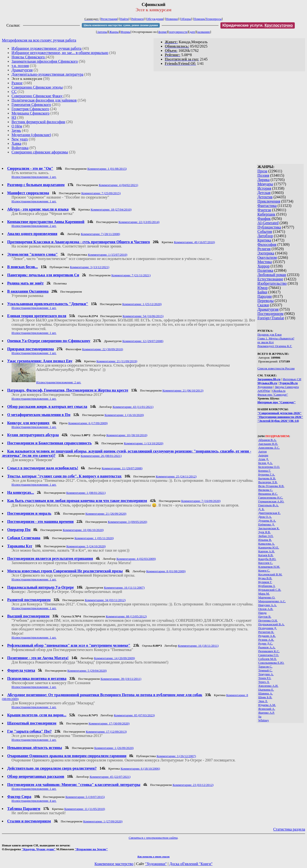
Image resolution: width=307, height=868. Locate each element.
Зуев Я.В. (265, 532)
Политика (265, 270)
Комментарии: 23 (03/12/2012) (193, 785)
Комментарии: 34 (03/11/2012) (105, 600)
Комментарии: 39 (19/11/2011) (121, 679)
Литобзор (265, 236)
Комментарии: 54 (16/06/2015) (143, 316)
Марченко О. (267, 597)
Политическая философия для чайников (44, 100)
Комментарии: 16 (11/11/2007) (124, 588)
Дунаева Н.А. (267, 521)
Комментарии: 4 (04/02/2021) (118, 185)
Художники (265, 387)
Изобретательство (272, 283)
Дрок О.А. (265, 517)
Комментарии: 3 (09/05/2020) (127, 522)
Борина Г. (265, 471)
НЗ (14, 118)
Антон (263, 451)
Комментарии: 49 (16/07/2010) (194, 242)
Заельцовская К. (269, 528)
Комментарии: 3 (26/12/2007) (176, 756)
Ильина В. (265, 540)
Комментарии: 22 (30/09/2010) (103, 349)
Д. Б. (261, 509)
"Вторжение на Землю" (91, 849)
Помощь (199, 19)
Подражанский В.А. (272, 624)
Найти (124, 19)
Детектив (265, 197)
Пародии (264, 296)
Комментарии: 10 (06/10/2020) (83, 530)
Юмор (263, 288)
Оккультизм (267, 257)
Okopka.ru (279, 391)
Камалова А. (267, 544)
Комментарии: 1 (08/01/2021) (86, 493)
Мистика (265, 262)
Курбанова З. (267, 586)
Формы (125, 32)
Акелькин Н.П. (268, 444)
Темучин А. (266, 674)
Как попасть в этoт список (153, 856)
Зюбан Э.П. (266, 536)
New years (20, 139)
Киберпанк (266, 214)
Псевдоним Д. (268, 628)
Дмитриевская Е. (269, 513)
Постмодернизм (270, 314)
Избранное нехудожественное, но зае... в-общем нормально (60, 53)
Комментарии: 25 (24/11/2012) (176, 476)
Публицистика (269, 227)
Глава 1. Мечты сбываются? (276, 338)
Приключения (269, 201)
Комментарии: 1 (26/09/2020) (114, 748)
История (264, 188)
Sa (260, 716)
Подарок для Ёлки (269, 335)
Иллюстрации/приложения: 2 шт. (34, 226)
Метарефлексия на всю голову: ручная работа (39, 40)
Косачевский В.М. (270, 574)
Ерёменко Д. (267, 524)
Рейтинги (138, 19)
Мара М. (264, 594)
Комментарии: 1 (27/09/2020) (103, 821)
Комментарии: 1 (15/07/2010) (108, 255)
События (265, 232)
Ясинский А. (267, 709)
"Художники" (156, 864)
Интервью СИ (292, 379)
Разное (17, 83)
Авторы (102, 32)
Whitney (263, 720)
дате (192, 32)
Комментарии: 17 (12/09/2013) (106, 732)
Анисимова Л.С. (269, 448)
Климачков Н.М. (269, 567)
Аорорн (263, 455)
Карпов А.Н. (267, 551)
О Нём (17, 126)
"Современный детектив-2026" (279, 413)
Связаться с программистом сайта (153, 838)
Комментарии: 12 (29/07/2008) (143, 341)
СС (14, 92)
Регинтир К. (266, 632)
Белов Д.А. (266, 463)
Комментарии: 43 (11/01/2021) (133, 407)
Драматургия (22, 70)
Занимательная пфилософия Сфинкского (45, 61)
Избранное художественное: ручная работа (47, 48)
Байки (262, 292)
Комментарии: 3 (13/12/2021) (90, 267)
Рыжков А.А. (267, 647)
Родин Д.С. (266, 643)
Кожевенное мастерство (114, 864)
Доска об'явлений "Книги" (191, 864)
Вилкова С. (266, 490)
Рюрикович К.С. (269, 651)
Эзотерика (266, 253)
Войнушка (20, 148)
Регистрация (109, 19)
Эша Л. (263, 701)
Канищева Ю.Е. (269, 547)
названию (204, 32)
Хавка (16, 143)
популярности (178, 32)
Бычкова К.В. (267, 478)
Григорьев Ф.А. (269, 505)
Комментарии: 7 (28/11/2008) (100, 234)
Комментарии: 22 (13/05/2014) (139, 222)
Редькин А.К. (267, 636)
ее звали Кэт (266, 342)
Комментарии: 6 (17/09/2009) (88, 423)
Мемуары (265, 184)
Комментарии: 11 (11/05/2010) (85, 809)
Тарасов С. (265, 666)
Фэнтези (264, 210)
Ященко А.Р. (266, 713)
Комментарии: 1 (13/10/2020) (144, 443)
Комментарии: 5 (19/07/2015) (85, 797)
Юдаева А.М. (267, 705)
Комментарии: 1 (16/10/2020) (124, 415)
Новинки (172, 19)
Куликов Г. (265, 582)
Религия (264, 249)
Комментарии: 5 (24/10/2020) (86, 546)
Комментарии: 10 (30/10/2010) (127, 435)
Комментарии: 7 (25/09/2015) (101, 193)
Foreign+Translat (271, 318)
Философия (267, 244)
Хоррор (263, 266)
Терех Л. (264, 682)
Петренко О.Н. (268, 620)
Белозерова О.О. (269, 467)
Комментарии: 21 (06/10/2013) (183, 390)
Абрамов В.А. (267, 440)
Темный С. (265, 670)
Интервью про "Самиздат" (276, 402)
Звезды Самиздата (287, 387)
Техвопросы (214, 19)
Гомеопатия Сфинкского (31, 105)
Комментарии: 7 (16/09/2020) (201, 501)
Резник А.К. (266, 640)
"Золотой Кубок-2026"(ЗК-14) (278, 421)
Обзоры (186, 19)
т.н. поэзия (20, 66)
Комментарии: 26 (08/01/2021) (101, 456)
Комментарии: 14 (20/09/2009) (115, 658)
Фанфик (264, 219)
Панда (263, 613)
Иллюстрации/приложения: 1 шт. (34, 177)
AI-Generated (268, 223)
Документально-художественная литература (47, 74)
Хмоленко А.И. (268, 686)
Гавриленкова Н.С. (271, 497)
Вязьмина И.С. (268, 494)
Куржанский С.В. (270, 590)
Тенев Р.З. (265, 678)
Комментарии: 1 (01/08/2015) (107, 169)
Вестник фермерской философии (38, 122)
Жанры (114, 32)
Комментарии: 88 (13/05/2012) (126, 616)
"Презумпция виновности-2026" (280, 417)
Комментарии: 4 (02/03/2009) (136, 559)
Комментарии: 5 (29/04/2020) (87, 671)
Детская (264, 193)
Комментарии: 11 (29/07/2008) (122, 468)
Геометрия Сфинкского (30, 109)
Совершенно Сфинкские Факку (38, 96)
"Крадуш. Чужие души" (39, 849)
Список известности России (276, 368)
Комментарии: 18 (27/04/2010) (111, 209)
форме (162, 32)
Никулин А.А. (268, 605)
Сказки (263, 305)
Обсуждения (155, 19)
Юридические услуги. (258, 25)
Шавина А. (266, 693)
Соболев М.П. (268, 659)
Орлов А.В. (266, 609)
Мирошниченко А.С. (272, 601)
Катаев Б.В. (266, 555)
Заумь (16, 130)
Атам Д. (264, 459)
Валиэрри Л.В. (268, 482)
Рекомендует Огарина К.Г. (275, 346)
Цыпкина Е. (266, 690)
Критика (264, 240)
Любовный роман (272, 275)
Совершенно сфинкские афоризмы (40, 152)
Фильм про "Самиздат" (273, 395)
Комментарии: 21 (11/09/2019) (117, 361)
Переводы (266, 301)
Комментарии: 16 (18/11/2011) (198, 646)
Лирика (263, 180)
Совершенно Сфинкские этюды (37, 87)
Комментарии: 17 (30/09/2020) (109, 723)
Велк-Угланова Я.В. (271, 486)
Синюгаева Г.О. (269, 655)
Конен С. (264, 570)
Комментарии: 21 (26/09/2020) (106, 514)
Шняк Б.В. (265, 697)
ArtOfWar (264, 391)
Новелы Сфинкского (29, 57)
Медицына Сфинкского (30, 113)
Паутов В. (265, 617)
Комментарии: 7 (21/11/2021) (131, 275)
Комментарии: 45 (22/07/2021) (110, 777)
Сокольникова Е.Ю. (271, 663)
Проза (262, 171)
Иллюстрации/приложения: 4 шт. (34, 801)
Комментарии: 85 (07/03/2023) (134, 715)
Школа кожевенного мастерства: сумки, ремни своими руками (121, 25)
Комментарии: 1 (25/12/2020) (142, 304)
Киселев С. (266, 563)
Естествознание (270, 279)
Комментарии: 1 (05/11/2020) (94, 538)
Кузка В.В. (265, 578)
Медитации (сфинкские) (31, 135)
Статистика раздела (289, 829)
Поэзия (263, 175)
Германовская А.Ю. (271, 501)
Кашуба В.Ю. (267, 559)
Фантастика (267, 206)
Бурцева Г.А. (267, 474)
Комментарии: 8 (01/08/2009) (166, 571)
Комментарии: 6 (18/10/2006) (140, 769)
